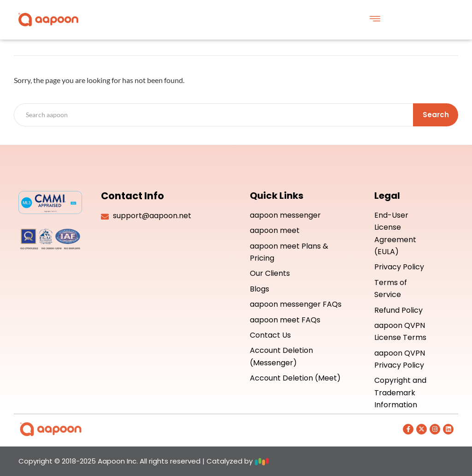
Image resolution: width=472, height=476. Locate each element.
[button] (375, 20)
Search (436, 115)
